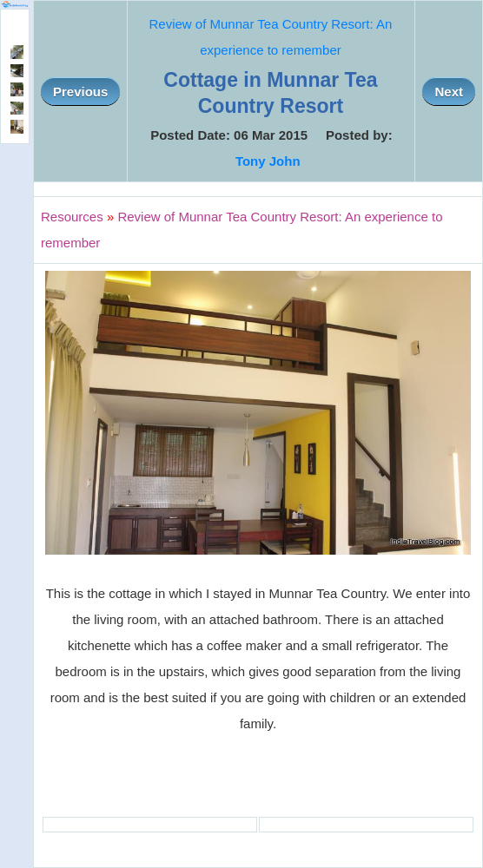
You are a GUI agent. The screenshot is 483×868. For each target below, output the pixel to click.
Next (449, 92)
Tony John (268, 161)
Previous (80, 92)
